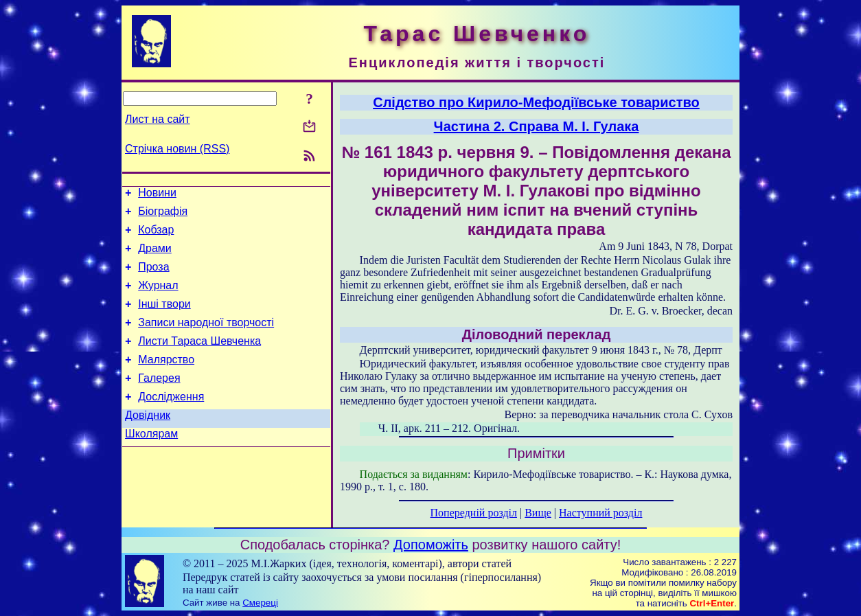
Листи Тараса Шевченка (199, 360)
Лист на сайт (158, 119)
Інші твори (164, 318)
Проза (153, 277)
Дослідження (171, 421)
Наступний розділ (600, 513)
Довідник (148, 442)
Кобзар (156, 236)
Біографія (163, 215)
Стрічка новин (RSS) (177, 149)
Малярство (166, 380)
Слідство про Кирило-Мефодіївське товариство (536, 102)
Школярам (151, 463)
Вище (538, 513)
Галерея (159, 401)
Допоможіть (431, 545)
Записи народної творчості (206, 339)
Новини (157, 195)
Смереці (260, 603)
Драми (155, 256)
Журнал (158, 298)
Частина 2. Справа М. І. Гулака (537, 126)
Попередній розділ (474, 513)
